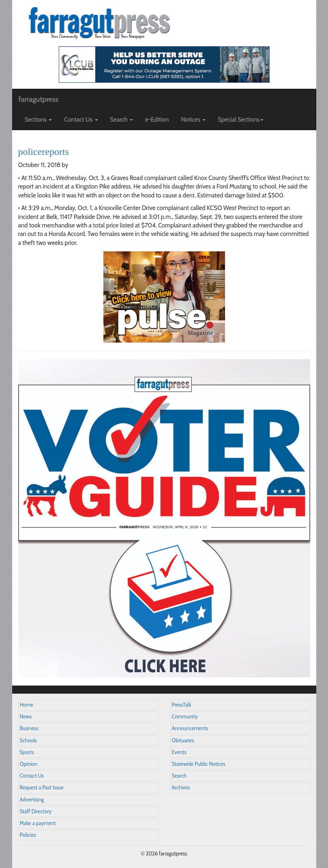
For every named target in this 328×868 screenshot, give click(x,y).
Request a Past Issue (42, 788)
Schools (28, 740)
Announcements (190, 728)
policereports (44, 152)
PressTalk (182, 705)
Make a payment (38, 823)
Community (185, 717)
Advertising (32, 800)
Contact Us (32, 776)
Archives (181, 788)
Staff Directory (36, 811)
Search (179, 776)
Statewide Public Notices (199, 764)
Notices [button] (194, 120)
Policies (28, 835)
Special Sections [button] (241, 120)
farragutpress (39, 99)
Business (29, 728)
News (26, 717)
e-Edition (157, 120)
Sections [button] (39, 120)
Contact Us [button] (81, 120)
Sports (27, 752)
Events (179, 752)
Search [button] (122, 120)
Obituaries (183, 740)
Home (27, 705)
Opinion (29, 764)
